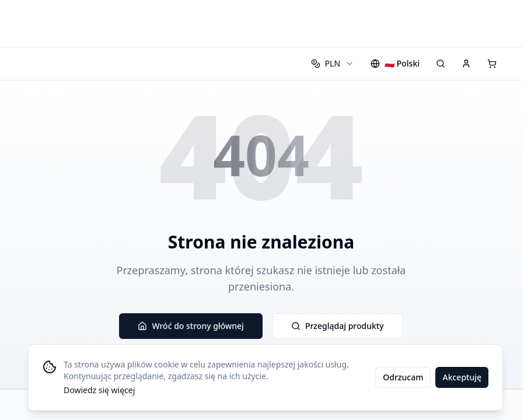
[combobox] (333, 64)
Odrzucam (403, 377)
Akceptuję (462, 377)
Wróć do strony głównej (191, 326)
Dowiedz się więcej (99, 390)
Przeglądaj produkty (338, 326)
